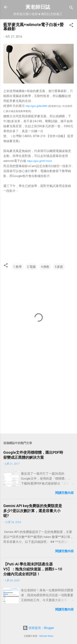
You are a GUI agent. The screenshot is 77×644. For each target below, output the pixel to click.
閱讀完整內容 (64, 493)
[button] (71, 26)
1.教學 (18, 267)
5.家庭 (59, 267)
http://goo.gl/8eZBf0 (36, 106)
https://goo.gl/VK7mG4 (40, 161)
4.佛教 (45, 267)
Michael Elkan (46, 636)
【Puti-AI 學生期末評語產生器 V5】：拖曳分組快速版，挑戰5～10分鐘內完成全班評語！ (33, 569)
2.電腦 (31, 267)
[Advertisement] (38, 398)
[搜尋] (71, 8)
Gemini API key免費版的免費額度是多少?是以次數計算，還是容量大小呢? (33, 511)
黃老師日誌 (38, 7)
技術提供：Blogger (38, 628)
